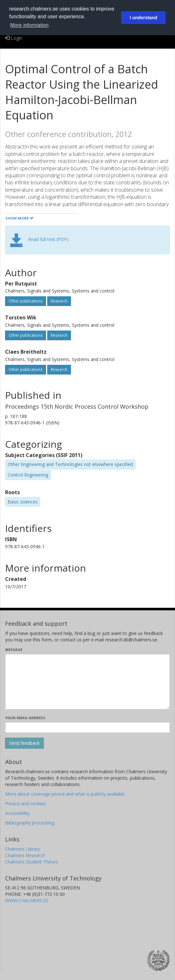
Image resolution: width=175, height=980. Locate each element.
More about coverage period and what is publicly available (65, 794)
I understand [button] (143, 18)
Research (59, 301)
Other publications (26, 301)
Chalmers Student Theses (32, 862)
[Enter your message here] (88, 682)
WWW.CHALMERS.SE (27, 900)
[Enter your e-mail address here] (88, 727)
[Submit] (24, 743)
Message (14, 650)
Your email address (25, 718)
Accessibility (17, 813)
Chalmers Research (25, 855)
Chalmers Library (23, 849)
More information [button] (29, 25)
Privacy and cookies (26, 803)
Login (14, 38)
